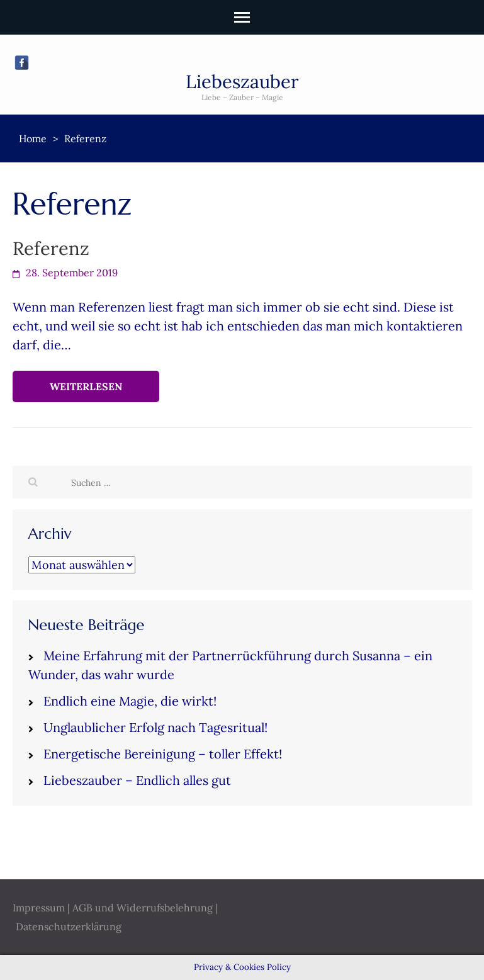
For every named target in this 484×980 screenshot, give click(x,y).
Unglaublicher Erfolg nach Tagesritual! (155, 727)
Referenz (51, 248)
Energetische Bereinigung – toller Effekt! (163, 754)
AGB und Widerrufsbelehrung (143, 908)
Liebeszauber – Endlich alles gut (137, 780)
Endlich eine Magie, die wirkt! (130, 701)
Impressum (39, 908)
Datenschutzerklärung (69, 926)
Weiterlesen (86, 386)
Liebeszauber (242, 82)
